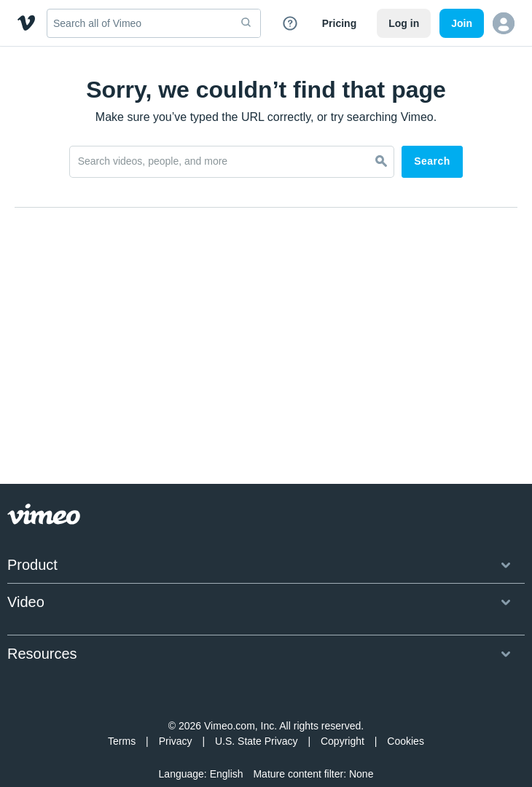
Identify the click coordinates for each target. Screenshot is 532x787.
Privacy (176, 712)
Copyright (343, 712)
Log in (404, 23)
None (361, 745)
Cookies (406, 712)
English (227, 745)
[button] (504, 23)
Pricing (339, 23)
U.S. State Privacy (257, 712)
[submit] (246, 23)
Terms (122, 712)
